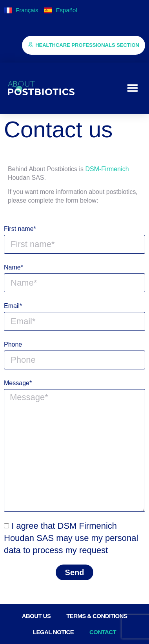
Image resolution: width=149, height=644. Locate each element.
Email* (13, 306)
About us (36, 616)
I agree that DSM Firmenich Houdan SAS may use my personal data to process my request (71, 538)
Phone (13, 344)
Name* (14, 267)
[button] (132, 88)
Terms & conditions (97, 616)
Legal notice (53, 632)
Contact (103, 632)
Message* (18, 383)
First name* (20, 229)
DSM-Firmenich (107, 169)
